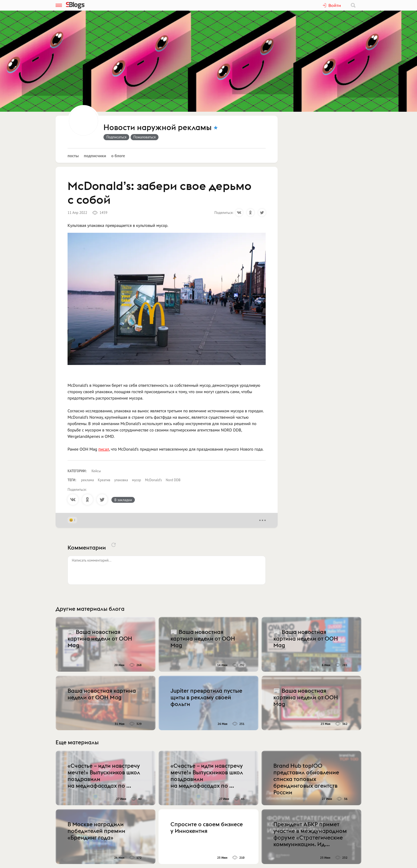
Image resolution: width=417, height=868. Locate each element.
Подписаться (116, 137)
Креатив (104, 480)
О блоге (118, 156)
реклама (87, 480)
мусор (136, 480)
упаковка (121, 480)
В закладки (123, 500)
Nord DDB (173, 480)
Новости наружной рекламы (157, 128)
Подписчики (95, 156)
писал (104, 449)
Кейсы (96, 471)
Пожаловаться (145, 137)
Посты (73, 156)
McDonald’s (153, 480)
